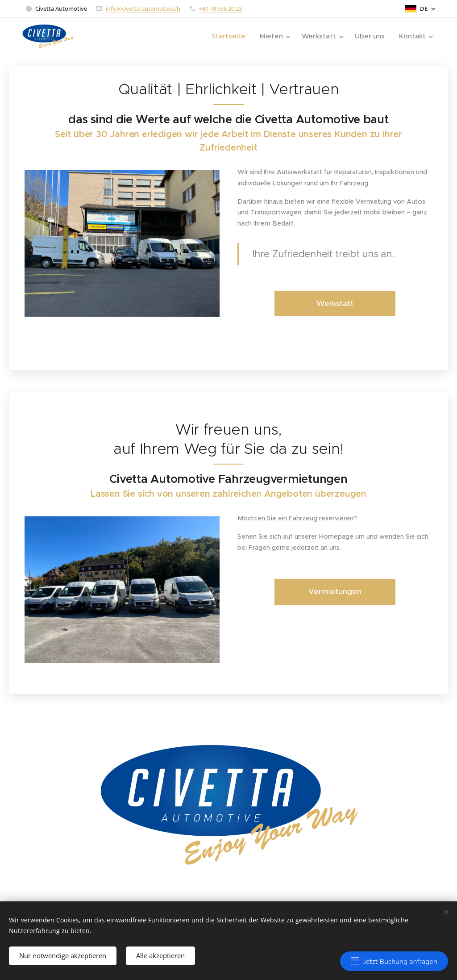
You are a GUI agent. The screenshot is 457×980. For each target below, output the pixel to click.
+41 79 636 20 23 (220, 8)
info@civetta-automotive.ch (143, 8)
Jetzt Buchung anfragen (394, 962)
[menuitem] (230, 36)
